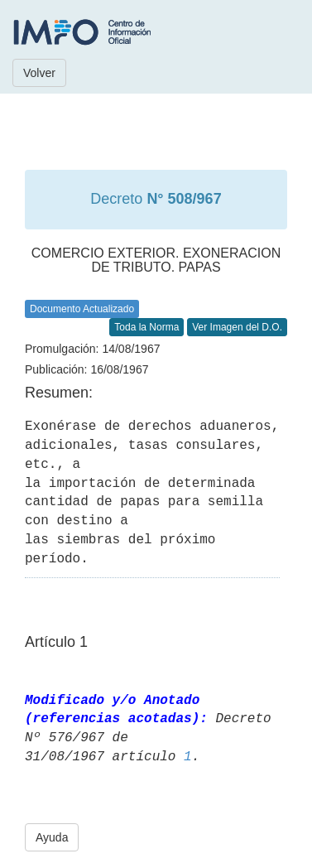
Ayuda (52, 837)
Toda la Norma (146, 327)
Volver (39, 73)
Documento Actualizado (82, 309)
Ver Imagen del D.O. (237, 327)
